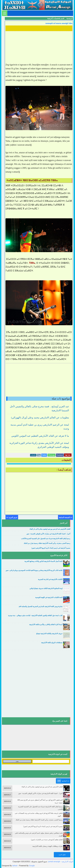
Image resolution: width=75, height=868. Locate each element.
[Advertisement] (39, 47)
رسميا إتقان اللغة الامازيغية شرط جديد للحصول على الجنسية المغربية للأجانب (46, 539)
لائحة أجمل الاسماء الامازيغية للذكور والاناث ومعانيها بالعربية (44, 561)
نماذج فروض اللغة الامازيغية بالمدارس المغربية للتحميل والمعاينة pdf (41, 606)
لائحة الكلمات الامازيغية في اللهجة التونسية (49, 597)
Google (32, 866)
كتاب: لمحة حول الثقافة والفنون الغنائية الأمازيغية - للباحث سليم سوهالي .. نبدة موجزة (35, 615)
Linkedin (33, 455)
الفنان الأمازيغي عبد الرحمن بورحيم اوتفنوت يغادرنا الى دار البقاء (50, 529)
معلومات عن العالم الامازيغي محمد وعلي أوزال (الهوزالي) (40, 418)
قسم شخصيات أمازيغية (56, 18)
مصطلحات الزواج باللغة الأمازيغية (52, 643)
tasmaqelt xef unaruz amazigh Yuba (59, 23)
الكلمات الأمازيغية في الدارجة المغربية (50, 579)
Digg (39, 455)
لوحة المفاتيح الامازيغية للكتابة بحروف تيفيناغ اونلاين (46, 588)
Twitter (44, 455)
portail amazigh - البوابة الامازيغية (60, 862)
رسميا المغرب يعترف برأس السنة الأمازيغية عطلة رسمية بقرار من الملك (47, 543)
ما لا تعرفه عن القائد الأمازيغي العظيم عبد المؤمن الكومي (40, 436)
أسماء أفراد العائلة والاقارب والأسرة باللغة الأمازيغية (46, 625)
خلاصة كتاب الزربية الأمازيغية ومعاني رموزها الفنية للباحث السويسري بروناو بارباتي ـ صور (34, 570)
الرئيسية (69, 18)
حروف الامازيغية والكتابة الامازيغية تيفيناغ (49, 634)
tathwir (15, 866)
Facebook (60, 455)
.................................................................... (58, 532)
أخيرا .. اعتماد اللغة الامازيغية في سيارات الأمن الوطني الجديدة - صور (48, 534)
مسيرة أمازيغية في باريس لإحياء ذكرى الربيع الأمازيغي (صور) (51, 548)
